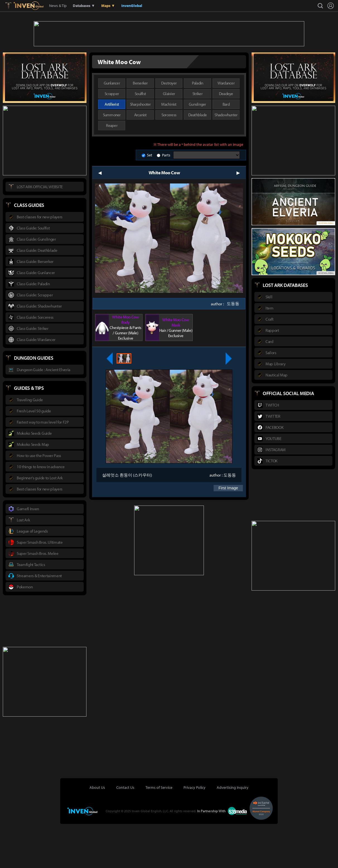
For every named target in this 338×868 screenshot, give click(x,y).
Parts (166, 199)
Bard (226, 148)
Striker (197, 138)
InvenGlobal (132, 6)
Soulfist (140, 138)
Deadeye (226, 138)
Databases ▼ (84, 6)
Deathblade (198, 159)
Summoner (112, 159)
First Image (228, 532)
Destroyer (169, 127)
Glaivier (169, 138)
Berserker (140, 127)
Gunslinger (197, 148)
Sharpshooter (140, 148)
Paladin (198, 127)
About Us (97, 831)
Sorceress (169, 159)
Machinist (169, 148)
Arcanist (140, 159)
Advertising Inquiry (233, 831)
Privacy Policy (195, 831)
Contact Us (125, 831)
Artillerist (112, 148)
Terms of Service (159, 831)
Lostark (12, 6)
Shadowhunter (226, 159)
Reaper (112, 169)
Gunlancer (112, 127)
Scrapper (112, 138)
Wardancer (226, 127)
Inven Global (29, 6)
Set (150, 199)
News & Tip (58, 6)
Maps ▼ (108, 6)
